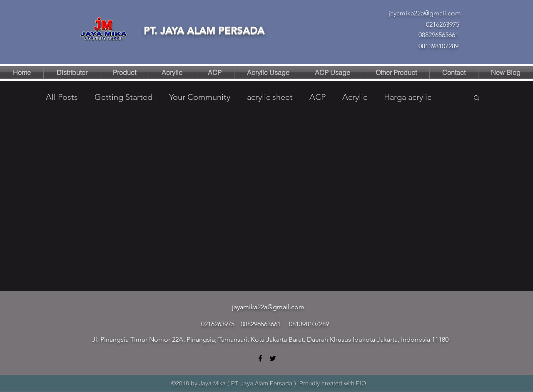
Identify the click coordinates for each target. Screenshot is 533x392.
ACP (318, 97)
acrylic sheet (270, 97)
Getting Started (123, 97)
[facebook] (260, 358)
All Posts (62, 97)
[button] (477, 98)
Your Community (200, 97)
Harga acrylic (408, 97)
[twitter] (273, 358)
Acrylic (355, 97)
